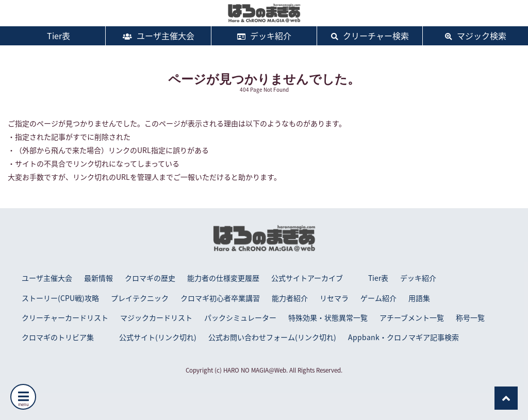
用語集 (419, 298)
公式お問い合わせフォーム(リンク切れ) (272, 337)
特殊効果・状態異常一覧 (328, 317)
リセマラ (334, 298)
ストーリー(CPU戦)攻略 (60, 298)
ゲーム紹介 (378, 298)
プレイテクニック (140, 298)
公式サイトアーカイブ (307, 278)
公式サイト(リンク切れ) (158, 337)
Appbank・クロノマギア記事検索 (403, 337)
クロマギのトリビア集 (58, 337)
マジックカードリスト (156, 317)
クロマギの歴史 (150, 278)
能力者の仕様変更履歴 (223, 278)
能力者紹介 (290, 298)
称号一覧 (470, 317)
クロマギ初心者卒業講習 (220, 298)
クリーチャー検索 (370, 36)
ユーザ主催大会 (159, 36)
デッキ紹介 (264, 36)
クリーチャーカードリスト (65, 317)
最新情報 (98, 278)
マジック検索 (476, 36)
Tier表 (53, 36)
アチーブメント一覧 (412, 317)
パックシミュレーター (240, 317)
